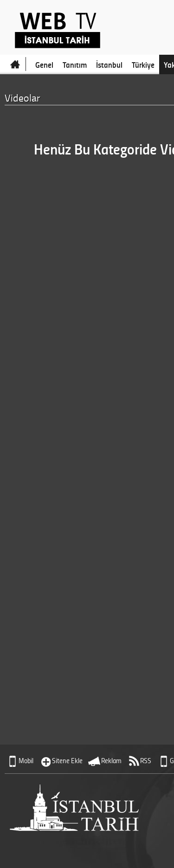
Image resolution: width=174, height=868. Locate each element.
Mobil (26, 761)
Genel (44, 64)
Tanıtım (75, 64)
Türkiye (143, 64)
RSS (146, 761)
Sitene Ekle (67, 761)
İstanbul (109, 64)
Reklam (111, 761)
